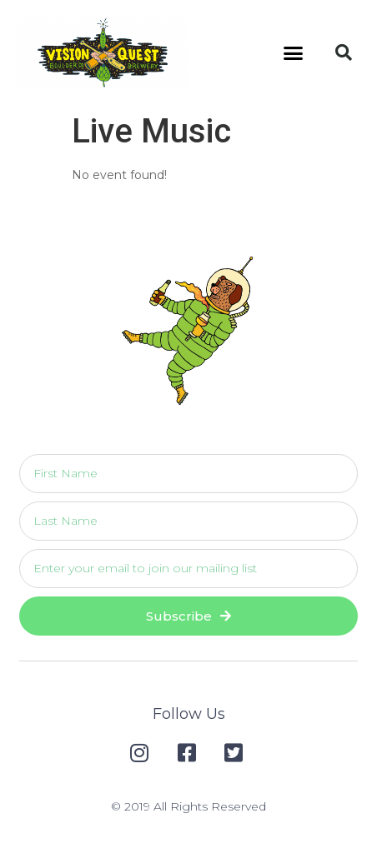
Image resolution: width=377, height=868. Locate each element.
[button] (294, 52)
